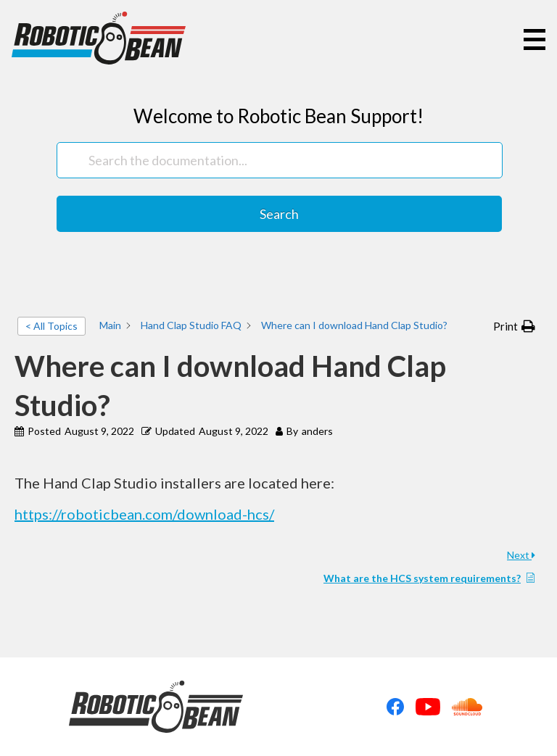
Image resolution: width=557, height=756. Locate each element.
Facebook (395, 707)
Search (279, 214)
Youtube (428, 707)
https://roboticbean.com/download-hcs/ (144, 514)
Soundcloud (467, 707)
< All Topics (51, 326)
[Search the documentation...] (279, 160)
